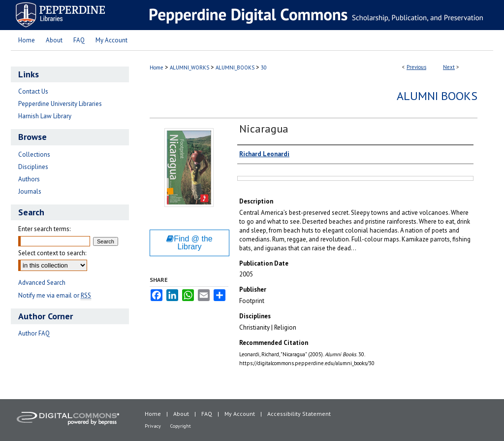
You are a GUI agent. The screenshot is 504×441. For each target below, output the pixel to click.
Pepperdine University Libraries (60, 104)
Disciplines (33, 167)
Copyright (181, 426)
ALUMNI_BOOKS (235, 68)
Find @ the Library (189, 243)
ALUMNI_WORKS (189, 68)
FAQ (207, 414)
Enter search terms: (44, 229)
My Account (240, 414)
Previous (416, 67)
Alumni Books (437, 96)
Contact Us (33, 91)
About (181, 414)
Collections (34, 154)
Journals (30, 191)
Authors (29, 179)
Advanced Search (42, 283)
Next (449, 67)
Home (157, 68)
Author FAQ (34, 333)
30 (264, 68)
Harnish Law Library (45, 116)
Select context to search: (52, 253)
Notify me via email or (55, 295)
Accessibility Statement (299, 414)
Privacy (153, 426)
